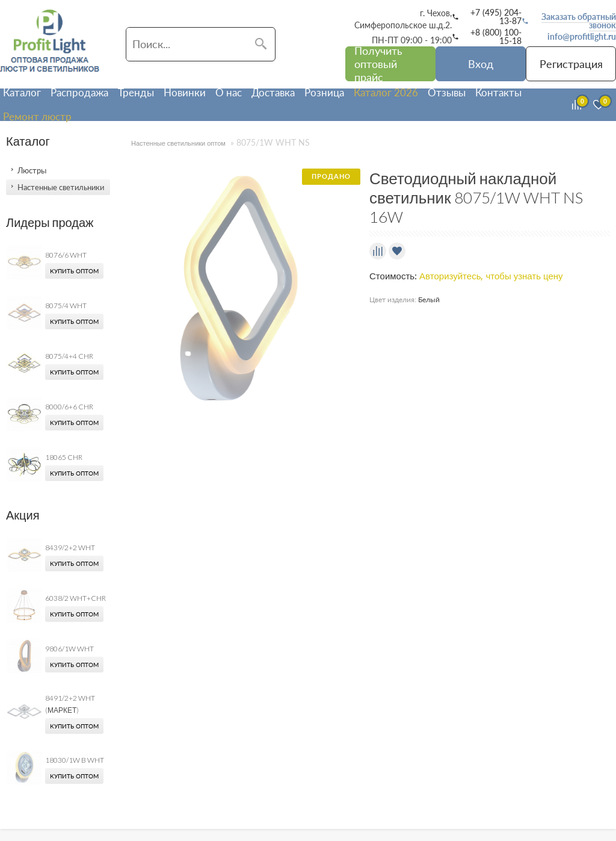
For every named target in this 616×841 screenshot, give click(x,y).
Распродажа (79, 92)
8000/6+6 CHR (69, 407)
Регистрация (571, 64)
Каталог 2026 (386, 92)
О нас (229, 92)
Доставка (273, 92)
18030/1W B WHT (75, 760)
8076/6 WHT (66, 255)
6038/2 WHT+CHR (75, 598)
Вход (481, 64)
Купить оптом (74, 271)
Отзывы (447, 92)
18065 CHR (64, 457)
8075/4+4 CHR (69, 356)
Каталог (22, 92)
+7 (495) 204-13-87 (496, 17)
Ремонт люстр (37, 116)
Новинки (185, 92)
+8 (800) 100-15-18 (496, 37)
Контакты (498, 92)
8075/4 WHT (66, 306)
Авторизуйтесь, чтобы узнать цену (491, 276)
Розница (324, 92)
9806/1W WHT (69, 649)
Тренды (136, 92)
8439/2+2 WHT (70, 548)
